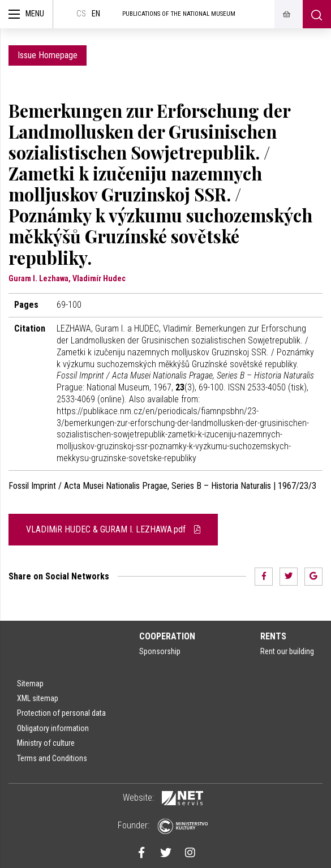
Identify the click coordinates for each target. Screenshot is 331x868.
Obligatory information (53, 728)
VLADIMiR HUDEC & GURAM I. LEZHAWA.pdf (113, 529)
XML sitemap (38, 698)
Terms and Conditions (52, 758)
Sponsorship (160, 651)
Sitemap (30, 684)
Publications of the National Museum (179, 14)
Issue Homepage (48, 55)
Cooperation (167, 636)
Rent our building (287, 651)
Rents (273, 636)
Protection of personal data (61, 713)
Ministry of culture (46, 743)
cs (81, 14)
